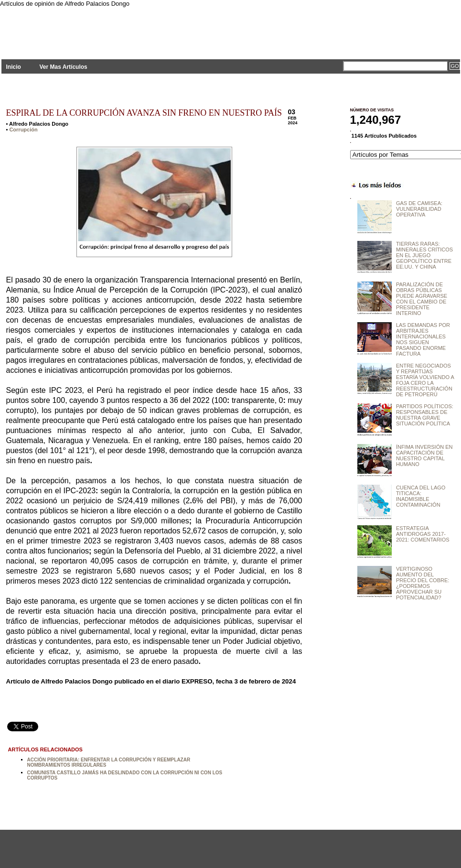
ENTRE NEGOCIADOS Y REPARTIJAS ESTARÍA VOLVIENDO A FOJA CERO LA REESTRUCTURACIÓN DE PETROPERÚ (425, 380)
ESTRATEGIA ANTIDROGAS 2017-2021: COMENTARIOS (423, 534)
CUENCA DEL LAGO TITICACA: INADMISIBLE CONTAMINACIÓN (421, 496)
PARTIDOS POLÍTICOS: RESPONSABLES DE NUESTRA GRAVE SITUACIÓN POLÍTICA (425, 415)
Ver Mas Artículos (63, 67)
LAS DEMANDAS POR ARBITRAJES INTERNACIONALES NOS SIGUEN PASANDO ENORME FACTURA (423, 339)
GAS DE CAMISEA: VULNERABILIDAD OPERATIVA (419, 209)
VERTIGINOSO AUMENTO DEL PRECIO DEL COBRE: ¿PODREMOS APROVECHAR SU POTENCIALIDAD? (423, 583)
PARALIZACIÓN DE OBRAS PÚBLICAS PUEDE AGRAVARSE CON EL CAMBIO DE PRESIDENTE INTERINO (422, 299)
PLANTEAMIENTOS (87, 27)
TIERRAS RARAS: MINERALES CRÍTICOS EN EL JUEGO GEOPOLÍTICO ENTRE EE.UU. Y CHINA (424, 255)
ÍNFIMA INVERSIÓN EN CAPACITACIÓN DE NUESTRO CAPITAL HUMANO (424, 456)
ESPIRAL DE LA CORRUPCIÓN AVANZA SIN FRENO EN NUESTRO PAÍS (144, 113)
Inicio (14, 67)
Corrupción (23, 130)
